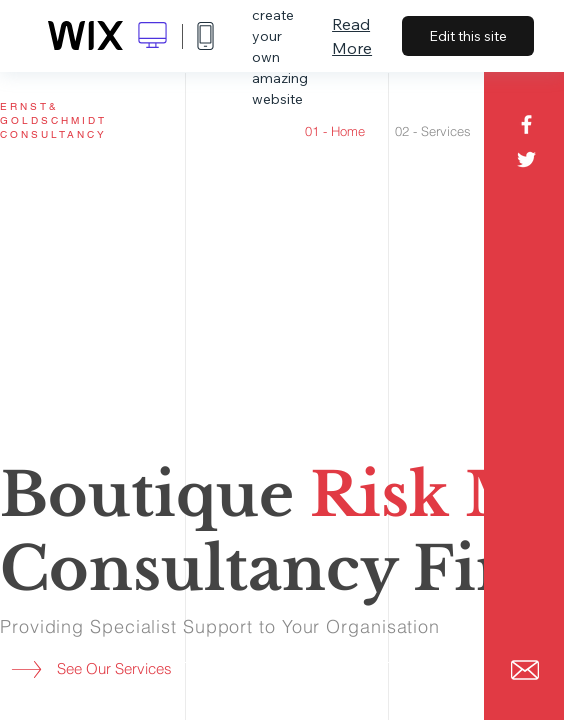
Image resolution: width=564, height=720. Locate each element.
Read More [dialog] (352, 36)
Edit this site (468, 36)
